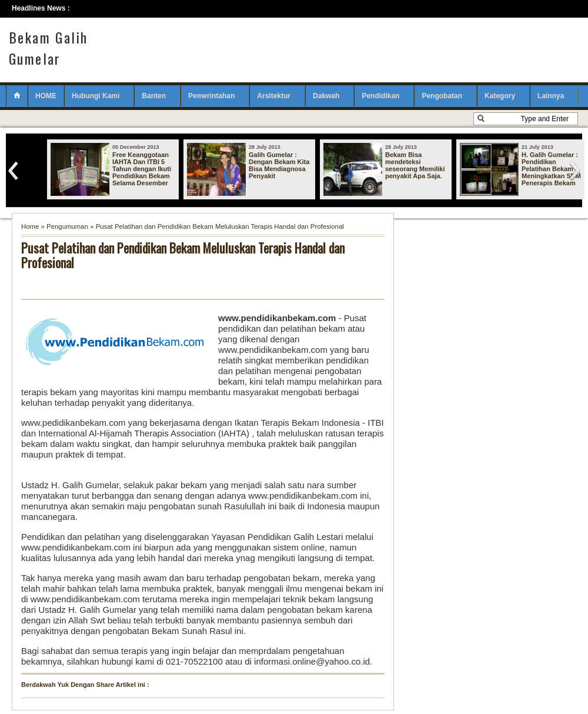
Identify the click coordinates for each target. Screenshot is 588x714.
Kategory (500, 96)
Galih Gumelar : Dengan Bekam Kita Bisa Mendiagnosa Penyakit (279, 165)
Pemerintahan (211, 96)
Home (30, 226)
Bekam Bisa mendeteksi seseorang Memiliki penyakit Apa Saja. (415, 165)
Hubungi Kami (96, 96)
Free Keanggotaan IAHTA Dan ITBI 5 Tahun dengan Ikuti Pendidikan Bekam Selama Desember (142, 169)
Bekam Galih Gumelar (48, 48)
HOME (46, 96)
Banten (154, 96)
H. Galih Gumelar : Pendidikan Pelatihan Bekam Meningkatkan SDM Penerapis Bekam (551, 169)
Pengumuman (67, 226)
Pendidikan (380, 96)
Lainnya (551, 96)
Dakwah (326, 96)
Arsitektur (274, 96)
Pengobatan (442, 96)
